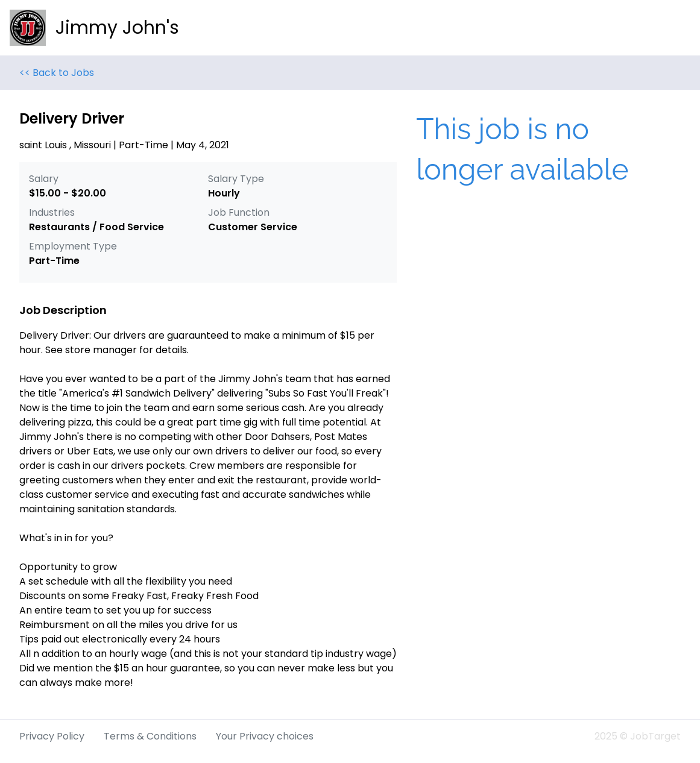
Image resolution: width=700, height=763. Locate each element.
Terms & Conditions (150, 736)
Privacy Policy (52, 736)
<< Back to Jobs (57, 73)
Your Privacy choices (265, 736)
